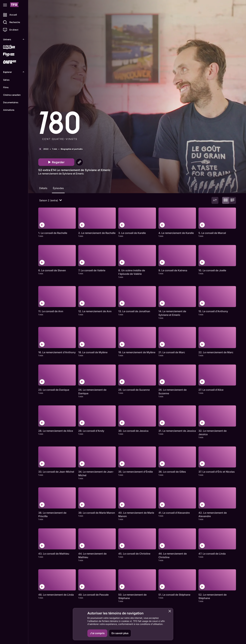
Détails (43, 188)
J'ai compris (97, 633)
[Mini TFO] (14, 47)
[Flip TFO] (14, 55)
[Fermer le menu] (5, 5)
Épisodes (58, 188)
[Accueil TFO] (14, 5)
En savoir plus (120, 633)
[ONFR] (14, 62)
